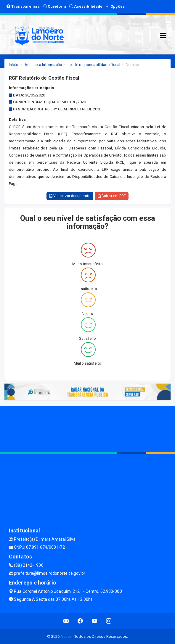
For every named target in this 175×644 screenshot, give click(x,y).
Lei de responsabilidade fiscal (94, 65)
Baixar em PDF (112, 196)
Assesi (66, 636)
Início (14, 65)
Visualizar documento (70, 196)
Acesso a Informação (43, 65)
